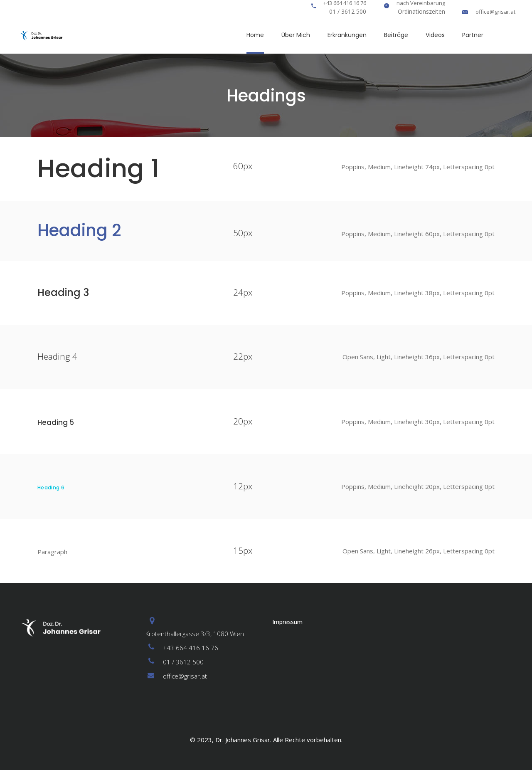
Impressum (287, 622)
